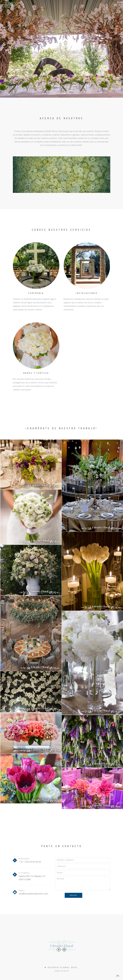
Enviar (73, 895)
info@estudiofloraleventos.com (33, 894)
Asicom (66, 971)
